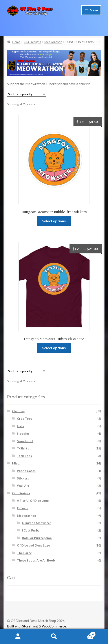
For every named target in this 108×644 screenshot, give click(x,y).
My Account (18, 637)
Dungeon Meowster (37, 523)
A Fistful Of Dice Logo (33, 501)
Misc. (16, 463)
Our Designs (32, 42)
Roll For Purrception (37, 538)
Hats (21, 426)
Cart (84, 633)
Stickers (23, 478)
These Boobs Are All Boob (36, 560)
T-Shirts (23, 448)
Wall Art (23, 486)
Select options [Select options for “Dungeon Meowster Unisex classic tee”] (54, 348)
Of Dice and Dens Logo (34, 545)
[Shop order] (27, 94)
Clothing (18, 411)
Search (54, 637)
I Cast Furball (32, 530)
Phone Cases (26, 471)
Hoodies (23, 433)
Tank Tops (24, 456)
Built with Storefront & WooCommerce (37, 626)
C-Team (23, 508)
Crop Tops (25, 418)
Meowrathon (53, 42)
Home (16, 42)
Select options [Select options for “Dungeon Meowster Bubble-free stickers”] (54, 221)
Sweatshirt (25, 441)
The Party (24, 553)
